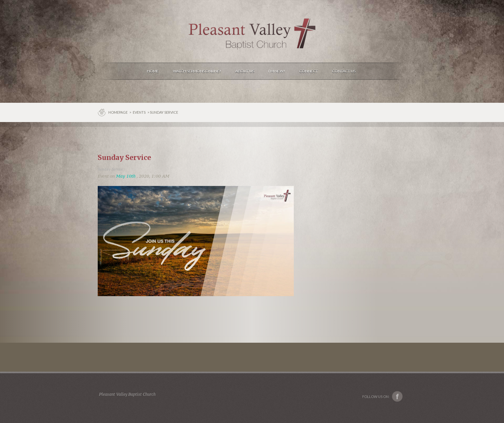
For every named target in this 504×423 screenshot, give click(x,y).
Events (139, 112)
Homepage (118, 112)
